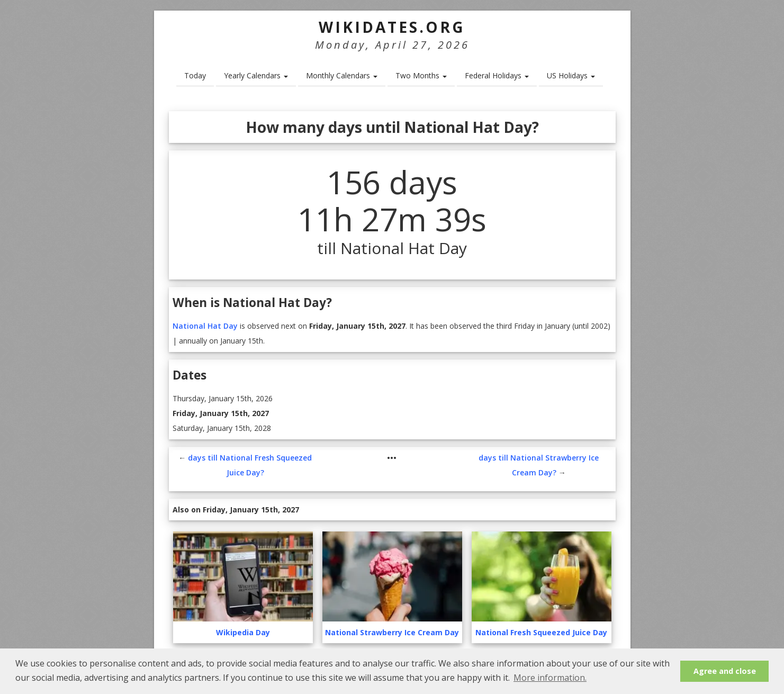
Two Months (421, 75)
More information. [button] (550, 678)
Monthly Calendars (342, 75)
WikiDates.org (392, 27)
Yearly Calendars (256, 75)
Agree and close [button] (725, 671)
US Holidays (571, 75)
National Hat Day (205, 326)
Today (195, 75)
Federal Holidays (497, 75)
